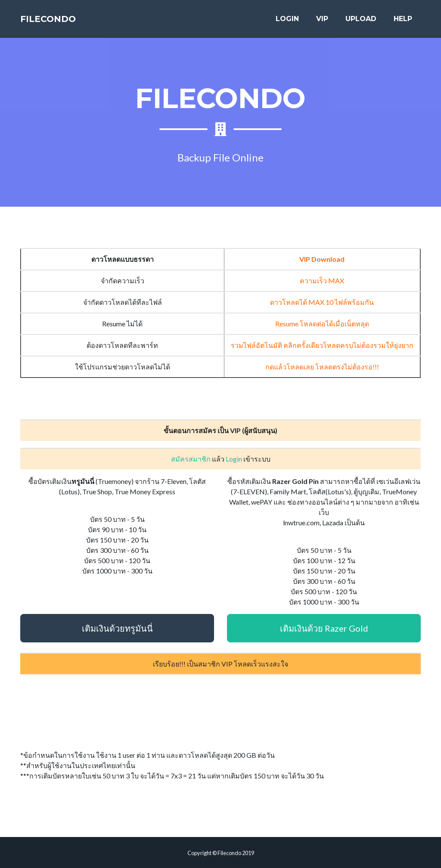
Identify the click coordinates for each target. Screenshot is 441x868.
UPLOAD (361, 22)
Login (234, 459)
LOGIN (287, 22)
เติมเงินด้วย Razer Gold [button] (324, 628)
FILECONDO (58, 22)
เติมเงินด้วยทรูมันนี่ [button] (117, 628)
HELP (403, 22)
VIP (322, 22)
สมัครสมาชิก (191, 459)
